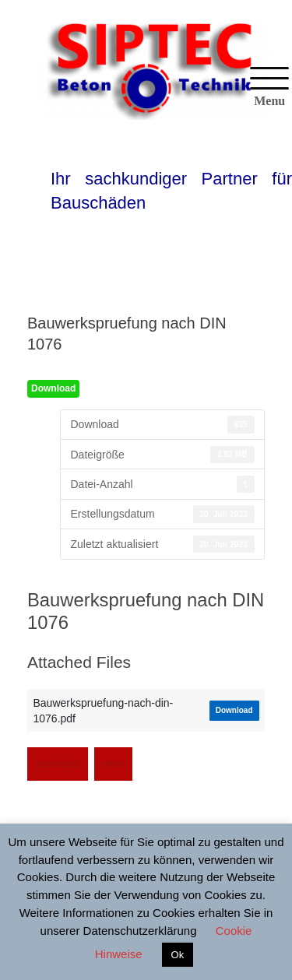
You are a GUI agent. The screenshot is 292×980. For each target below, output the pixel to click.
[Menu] (269, 88)
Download (53, 388)
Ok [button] (178, 955)
